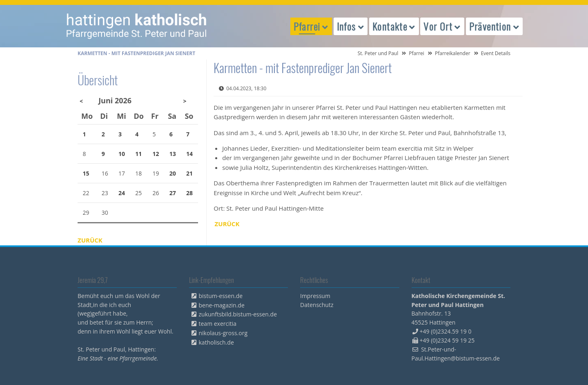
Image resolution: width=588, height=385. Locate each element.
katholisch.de (216, 342)
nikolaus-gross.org (223, 333)
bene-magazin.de (222, 305)
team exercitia (218, 324)
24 (122, 193)
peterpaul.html (137, 26)
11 (138, 154)
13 (173, 154)
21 (189, 173)
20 (173, 173)
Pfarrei (416, 53)
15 (86, 173)
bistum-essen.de (221, 296)
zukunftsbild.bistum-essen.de (238, 314)
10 (122, 154)
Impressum (315, 296)
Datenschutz (317, 305)
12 (156, 154)
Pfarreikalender (453, 53)
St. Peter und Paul (378, 53)
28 (189, 193)
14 (189, 154)
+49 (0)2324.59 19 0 (446, 331)
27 (173, 193)
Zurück (227, 224)
